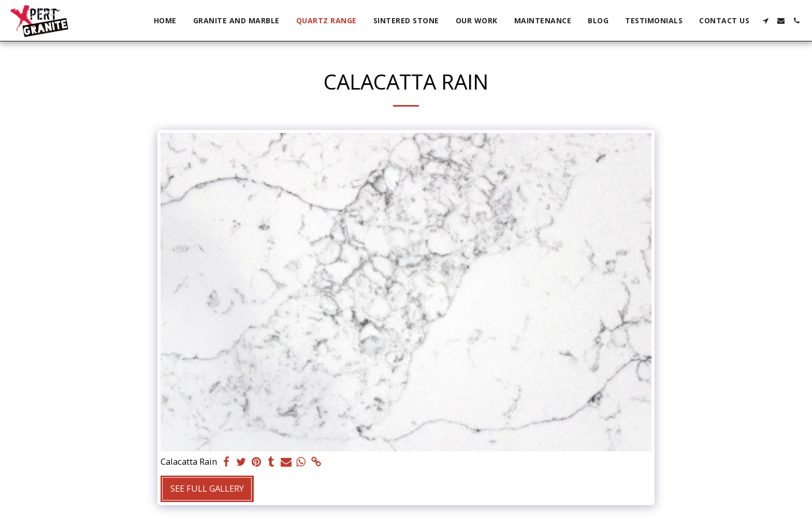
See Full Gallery (207, 488)
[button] (765, 21)
